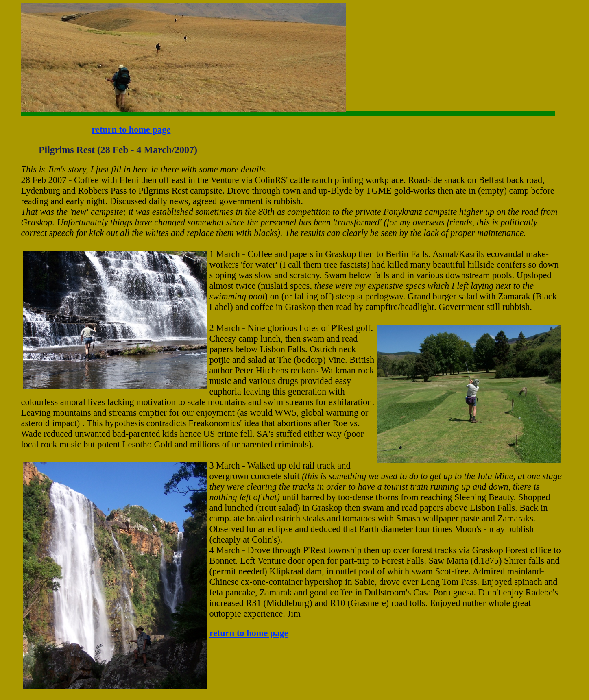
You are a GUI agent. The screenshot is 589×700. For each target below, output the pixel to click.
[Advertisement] (372, 29)
